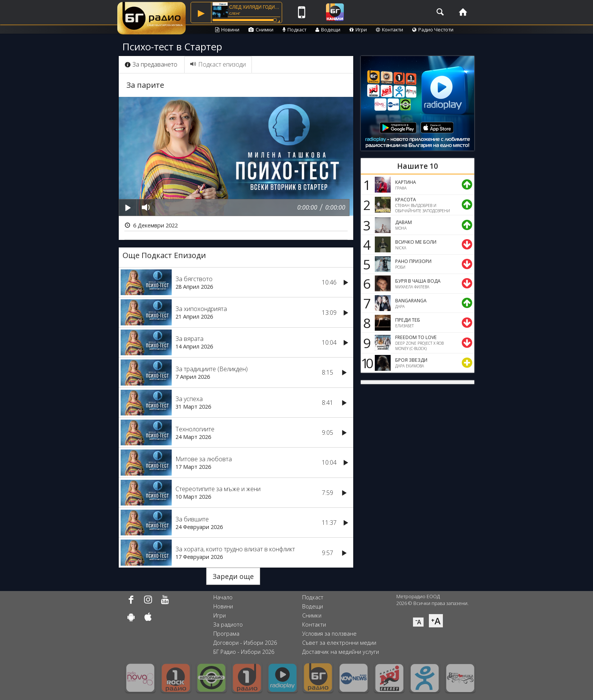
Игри (358, 30)
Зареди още (233, 576)
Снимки (261, 30)
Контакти (390, 30)
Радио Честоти (433, 30)
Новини (227, 30)
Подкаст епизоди (218, 64)
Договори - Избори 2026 (245, 643)
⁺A (436, 621)
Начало (223, 597)
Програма (226, 634)
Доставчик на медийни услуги (341, 652)
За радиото (228, 625)
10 (366, 363)
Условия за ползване (329, 634)
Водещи (328, 30)
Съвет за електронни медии (339, 643)
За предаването (151, 64)
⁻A (418, 622)
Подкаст (294, 30)
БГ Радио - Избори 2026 (244, 652)
